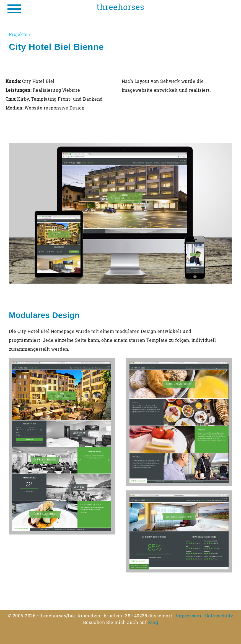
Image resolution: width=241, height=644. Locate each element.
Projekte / (20, 34)
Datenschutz (219, 616)
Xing (153, 622)
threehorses (120, 7)
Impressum (189, 616)
